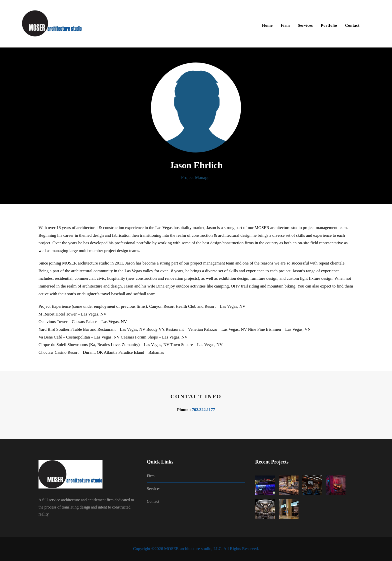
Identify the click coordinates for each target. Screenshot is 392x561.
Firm (285, 25)
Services (305, 25)
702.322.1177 (203, 410)
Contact (352, 25)
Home (267, 25)
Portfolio (329, 25)
